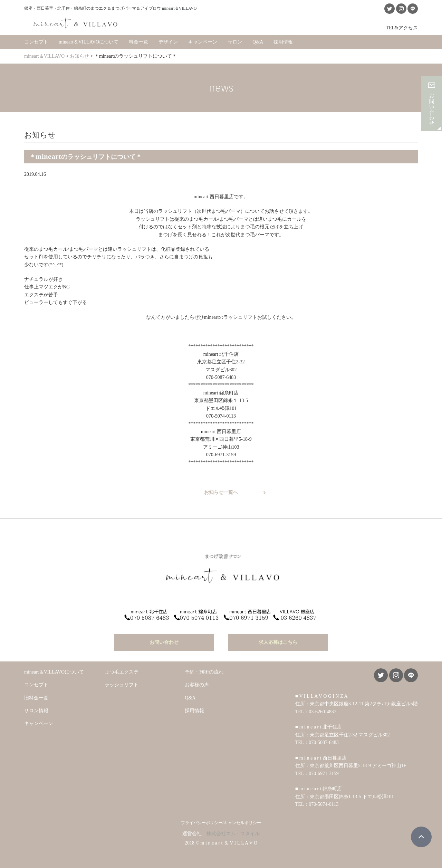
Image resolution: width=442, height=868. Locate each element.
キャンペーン (203, 41)
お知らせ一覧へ (221, 492)
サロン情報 (36, 709)
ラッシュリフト (122, 683)
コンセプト (36, 41)
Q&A (258, 41)
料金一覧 (138, 41)
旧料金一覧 (36, 696)
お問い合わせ (164, 641)
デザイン (168, 41)
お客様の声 (197, 683)
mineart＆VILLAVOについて (89, 41)
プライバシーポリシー (202, 821)
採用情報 (283, 41)
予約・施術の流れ (204, 670)
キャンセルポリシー (242, 821)
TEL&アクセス (402, 27)
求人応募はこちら (278, 641)
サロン (235, 41)
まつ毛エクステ (122, 670)
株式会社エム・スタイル (233, 832)
